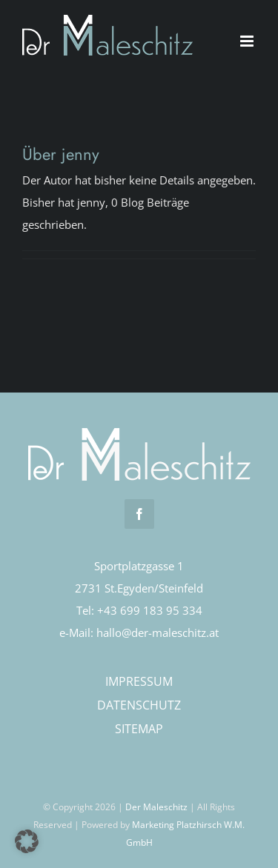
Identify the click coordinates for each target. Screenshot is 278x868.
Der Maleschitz (156, 807)
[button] (27, 841)
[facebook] (139, 514)
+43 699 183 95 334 (150, 610)
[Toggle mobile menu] (248, 41)
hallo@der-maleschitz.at (158, 632)
